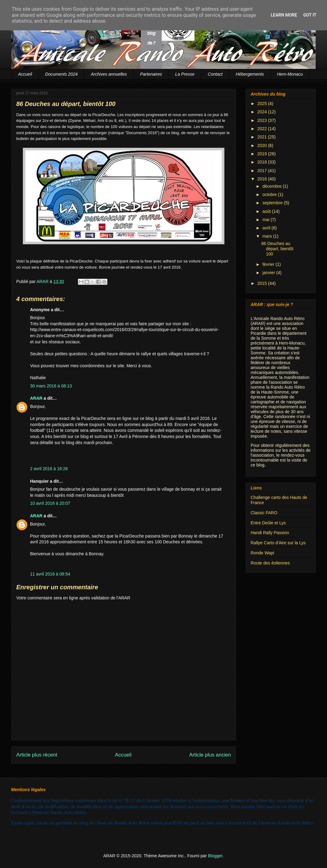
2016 (263, 179)
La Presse (185, 74)
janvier (269, 273)
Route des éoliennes (270, 563)
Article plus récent (37, 755)
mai (266, 220)
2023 (263, 120)
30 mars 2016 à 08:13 (51, 386)
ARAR (36, 398)
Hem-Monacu (290, 74)
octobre (270, 194)
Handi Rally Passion (270, 533)
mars (268, 236)
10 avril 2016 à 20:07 (50, 503)
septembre (273, 203)
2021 (263, 137)
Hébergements (250, 74)
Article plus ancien (210, 755)
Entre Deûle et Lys (268, 523)
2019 (263, 154)
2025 (263, 104)
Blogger (215, 856)
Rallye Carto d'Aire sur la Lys (278, 543)
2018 (263, 162)
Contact (215, 74)
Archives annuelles (109, 74)
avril (267, 228)
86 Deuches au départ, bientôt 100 (277, 249)
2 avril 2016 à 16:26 (49, 469)
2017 (263, 171)
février (269, 264)
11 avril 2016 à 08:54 (50, 574)
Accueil (25, 74)
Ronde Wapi (262, 553)
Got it (310, 15)
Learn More (284, 15)
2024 (263, 112)
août (267, 211)
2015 (263, 283)
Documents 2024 (61, 74)
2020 (263, 145)
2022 (263, 129)
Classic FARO (264, 513)
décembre (272, 186)
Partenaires (151, 74)
